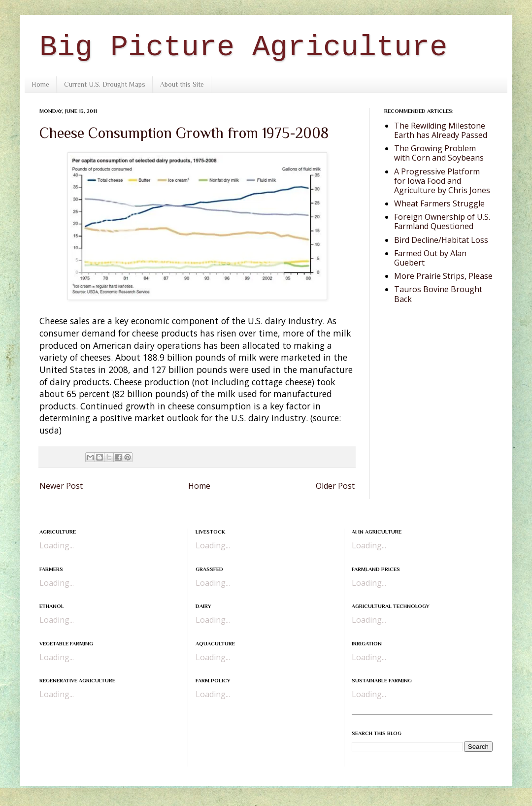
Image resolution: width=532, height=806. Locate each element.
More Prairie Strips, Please (443, 276)
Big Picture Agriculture (243, 47)
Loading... (57, 545)
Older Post (335, 486)
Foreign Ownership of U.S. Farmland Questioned (442, 221)
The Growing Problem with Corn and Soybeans (439, 153)
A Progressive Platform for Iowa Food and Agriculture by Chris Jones (442, 181)
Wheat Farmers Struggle (439, 203)
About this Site (182, 84)
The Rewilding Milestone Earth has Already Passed (441, 130)
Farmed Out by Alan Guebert (430, 258)
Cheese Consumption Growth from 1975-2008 (184, 133)
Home (40, 84)
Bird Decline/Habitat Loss (441, 240)
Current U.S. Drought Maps (105, 84)
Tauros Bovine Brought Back (438, 294)
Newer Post (61, 486)
